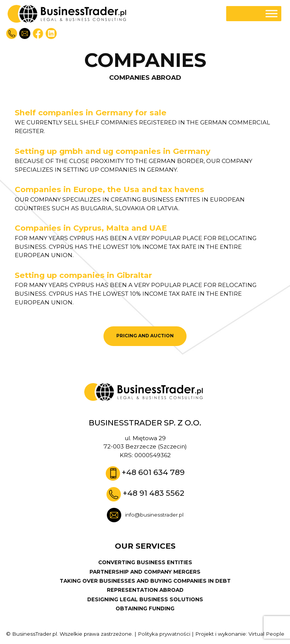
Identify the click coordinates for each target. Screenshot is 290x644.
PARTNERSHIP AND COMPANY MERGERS (145, 572)
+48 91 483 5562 (153, 493)
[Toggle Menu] (271, 14)
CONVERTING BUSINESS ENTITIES (145, 562)
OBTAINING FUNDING (145, 608)
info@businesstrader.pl (154, 515)
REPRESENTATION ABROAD (145, 590)
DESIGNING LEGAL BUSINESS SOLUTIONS (145, 599)
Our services (145, 546)
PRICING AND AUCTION (145, 336)
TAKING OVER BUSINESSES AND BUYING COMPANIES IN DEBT (145, 581)
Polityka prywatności (164, 634)
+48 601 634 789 (153, 472)
